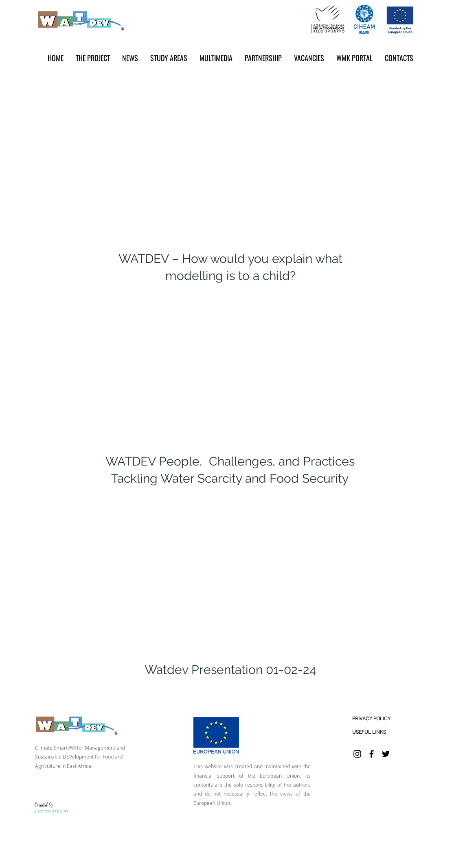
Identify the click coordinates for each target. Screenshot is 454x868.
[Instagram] (357, 754)
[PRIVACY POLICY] (372, 718)
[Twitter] (386, 754)
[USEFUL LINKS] (369, 732)
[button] (130, 58)
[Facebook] (372, 754)
